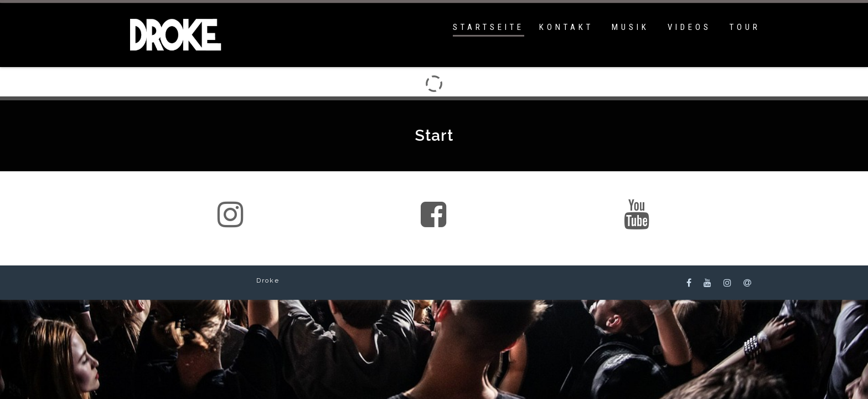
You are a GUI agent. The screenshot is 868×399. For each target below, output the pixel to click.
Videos (689, 27)
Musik (631, 27)
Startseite (489, 27)
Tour (745, 27)
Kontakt (566, 27)
